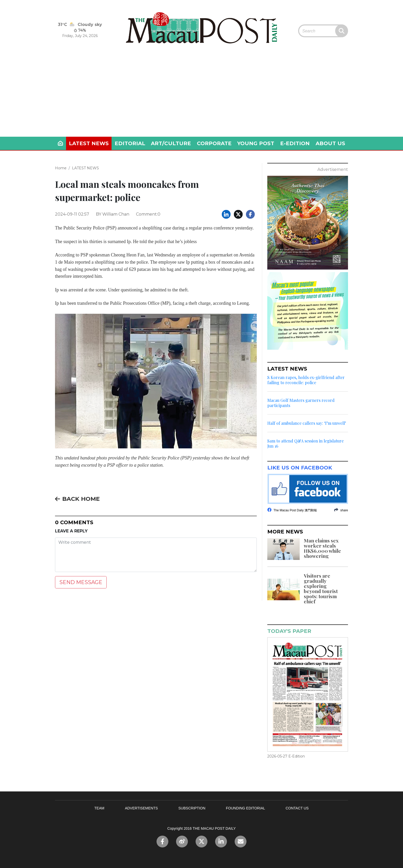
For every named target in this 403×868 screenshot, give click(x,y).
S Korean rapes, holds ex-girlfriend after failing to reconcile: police (306, 380)
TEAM (99, 808)
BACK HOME (77, 499)
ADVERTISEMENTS (141, 808)
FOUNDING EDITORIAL (245, 808)
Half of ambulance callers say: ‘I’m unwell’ (307, 423)
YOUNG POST (256, 143)
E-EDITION (295, 143)
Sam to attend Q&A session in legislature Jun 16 (305, 444)
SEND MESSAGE (81, 582)
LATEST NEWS (89, 143)
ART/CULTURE (171, 143)
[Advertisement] (201, 98)
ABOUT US (330, 143)
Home (61, 168)
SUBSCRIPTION (192, 808)
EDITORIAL (130, 143)
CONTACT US (297, 808)
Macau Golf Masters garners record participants (301, 403)
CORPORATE (214, 143)
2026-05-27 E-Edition (286, 756)
